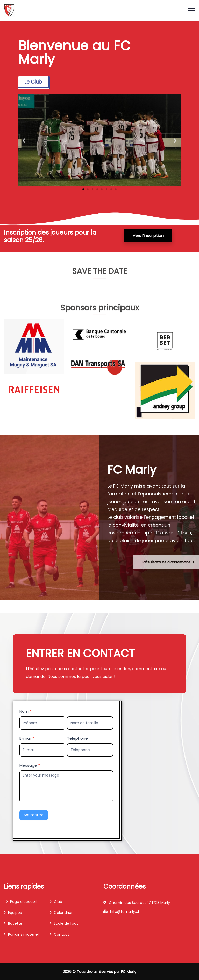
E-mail (27, 738)
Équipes (15, 913)
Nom (25, 711)
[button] (24, 140)
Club (58, 902)
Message (30, 765)
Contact (62, 934)
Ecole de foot (66, 923)
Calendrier (63, 913)
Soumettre (34, 815)
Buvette (15, 923)
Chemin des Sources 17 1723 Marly (139, 903)
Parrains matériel (23, 934)
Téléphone (77, 738)
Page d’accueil (23, 902)
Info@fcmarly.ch (125, 911)
